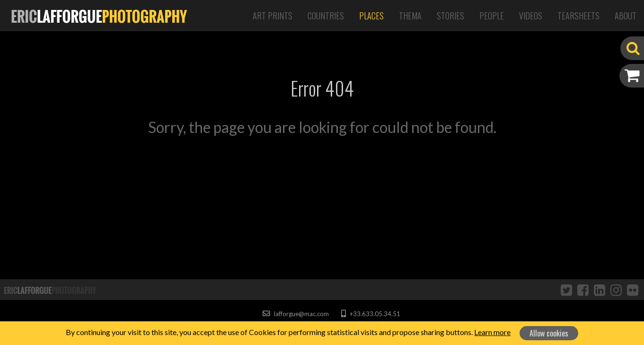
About (626, 16)
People (492, 16)
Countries (326, 16)
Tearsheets (578, 16)
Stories (450, 16)
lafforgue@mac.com (296, 314)
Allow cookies (549, 333)
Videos (531, 16)
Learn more (492, 332)
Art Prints (273, 16)
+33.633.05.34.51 (371, 314)
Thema (410, 16)
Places (371, 16)
